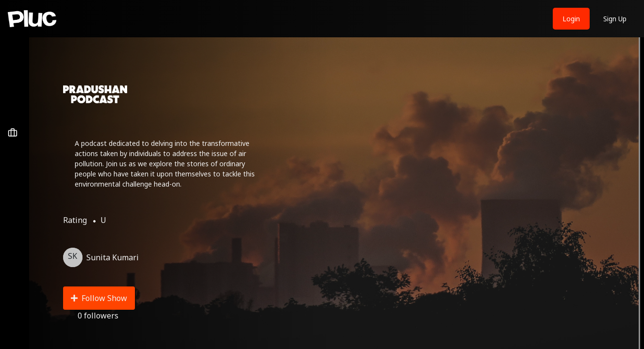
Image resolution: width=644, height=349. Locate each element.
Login (571, 19)
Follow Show (99, 298)
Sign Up (615, 19)
